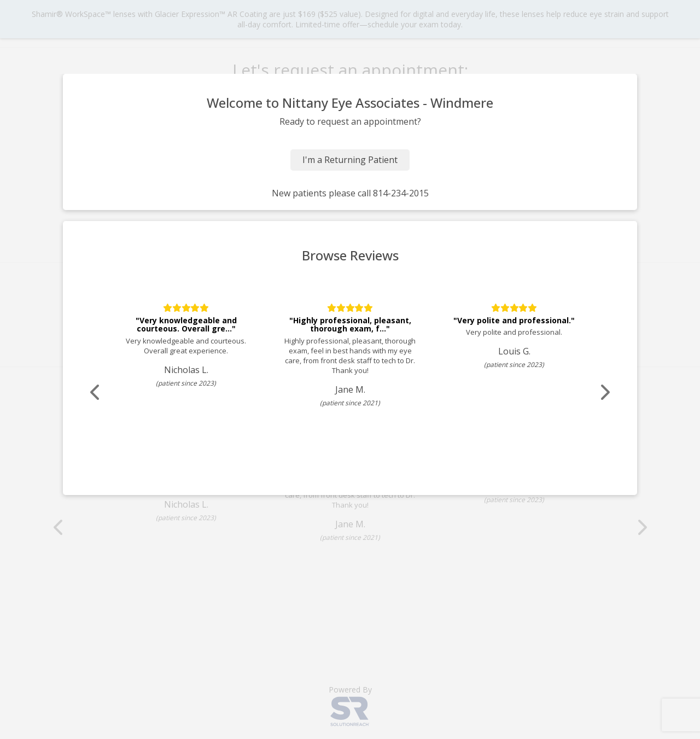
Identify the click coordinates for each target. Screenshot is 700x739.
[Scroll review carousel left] (96, 392)
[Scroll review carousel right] (604, 392)
